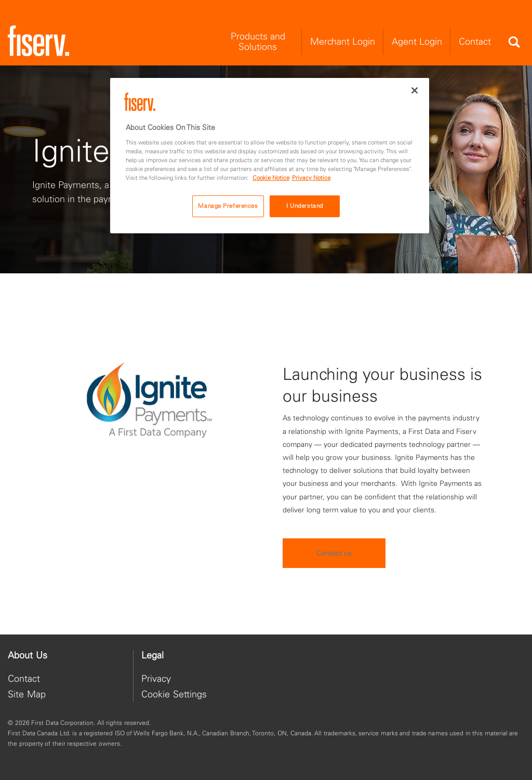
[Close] (415, 90)
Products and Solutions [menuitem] (258, 41)
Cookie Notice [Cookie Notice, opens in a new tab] (271, 178)
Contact (24, 678)
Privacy (156, 678)
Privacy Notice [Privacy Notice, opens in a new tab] (311, 178)
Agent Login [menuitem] (417, 41)
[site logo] (38, 41)
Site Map (27, 694)
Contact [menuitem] (475, 41)
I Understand (305, 206)
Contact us (334, 573)
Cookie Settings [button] (174, 694)
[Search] (514, 42)
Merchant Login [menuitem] (343, 41)
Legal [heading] (152, 655)
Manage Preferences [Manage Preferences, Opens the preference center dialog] (228, 206)
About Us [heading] (28, 655)
